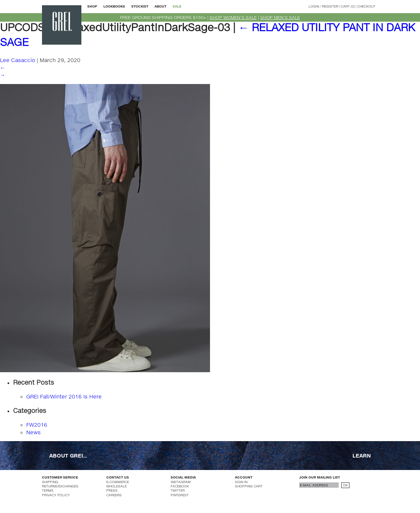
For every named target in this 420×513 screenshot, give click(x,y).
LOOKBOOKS (114, 6)
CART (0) (348, 6)
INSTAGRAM (181, 482)
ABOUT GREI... (68, 455)
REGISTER (330, 6)
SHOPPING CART (249, 486)
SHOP (92, 6)
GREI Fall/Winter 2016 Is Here (64, 396)
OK (345, 485)
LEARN (362, 455)
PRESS (112, 490)
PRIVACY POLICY (56, 495)
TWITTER (178, 490)
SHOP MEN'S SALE (280, 17)
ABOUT (160, 6)
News (33, 432)
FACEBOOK (180, 486)
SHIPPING (50, 482)
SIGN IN (241, 482)
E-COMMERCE (118, 482)
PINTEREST (180, 495)
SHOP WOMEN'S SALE (233, 17)
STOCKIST (140, 6)
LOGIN (314, 6)
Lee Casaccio (18, 60)
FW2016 (37, 425)
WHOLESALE (116, 486)
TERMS (48, 490)
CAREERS (114, 495)
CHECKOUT (366, 6)
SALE (177, 6)
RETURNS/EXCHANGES (60, 486)
